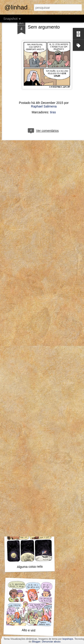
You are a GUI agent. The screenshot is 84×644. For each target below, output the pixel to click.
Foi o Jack (28, 383)
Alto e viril (29, 630)
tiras (53, 91)
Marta (30, 447)
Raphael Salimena (44, 85)
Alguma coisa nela (30, 567)
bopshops (68, 639)
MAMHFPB (29, 506)
